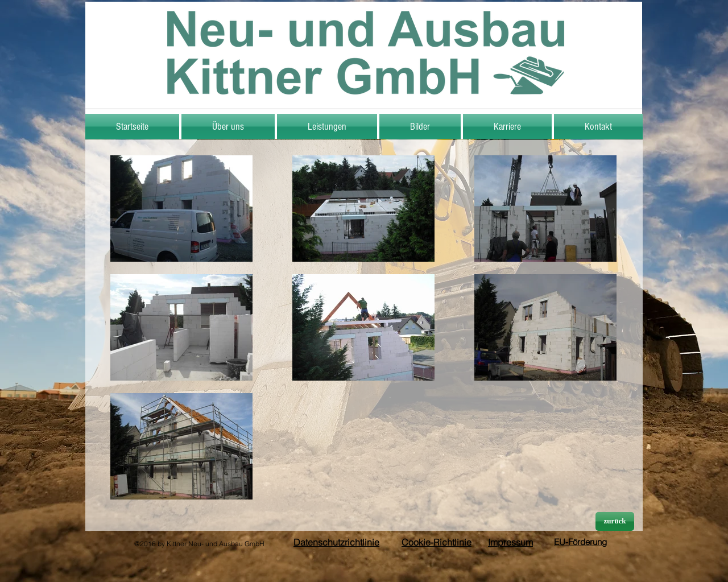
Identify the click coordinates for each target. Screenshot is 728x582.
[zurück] (615, 521)
